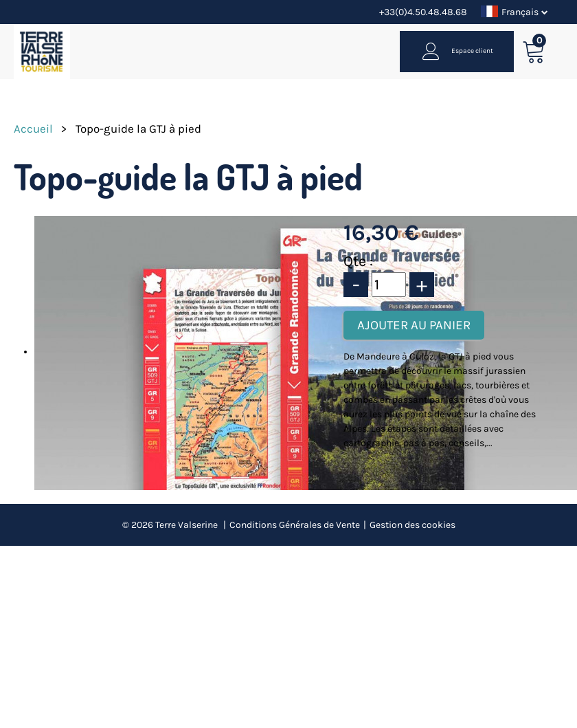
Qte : (358, 261)
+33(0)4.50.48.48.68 (423, 12)
